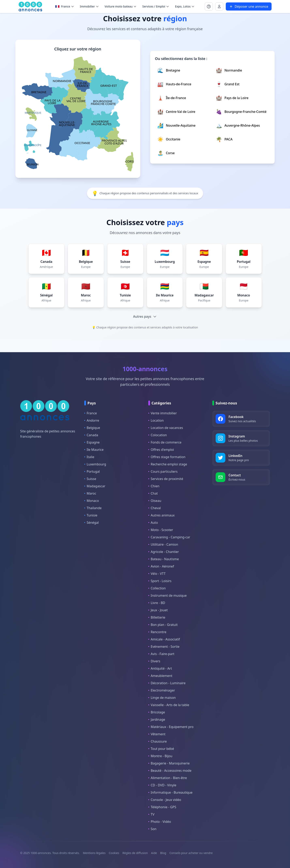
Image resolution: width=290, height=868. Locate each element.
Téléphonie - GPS (162, 807)
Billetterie (157, 617)
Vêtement (157, 734)
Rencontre (157, 632)
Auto (153, 523)
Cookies (114, 853)
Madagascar (95, 486)
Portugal (92, 471)
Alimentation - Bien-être (168, 778)
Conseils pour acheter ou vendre (191, 853)
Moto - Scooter (161, 530)
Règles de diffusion (135, 853)
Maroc (90, 493)
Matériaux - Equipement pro (171, 727)
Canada (91, 435)
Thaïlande (93, 508)
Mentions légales (94, 853)
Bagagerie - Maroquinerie (169, 763)
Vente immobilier (163, 413)
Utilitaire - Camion (163, 544)
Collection (157, 588)
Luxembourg (95, 464)
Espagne (92, 442)
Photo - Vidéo (160, 822)
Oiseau (155, 501)
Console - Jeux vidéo (165, 800)
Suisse (90, 479)
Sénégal (92, 523)
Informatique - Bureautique (170, 792)
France (91, 413)
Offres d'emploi (161, 450)
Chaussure (158, 741)
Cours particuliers (163, 471)
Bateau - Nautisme (164, 559)
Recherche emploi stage (168, 464)
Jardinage (157, 719)
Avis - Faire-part (161, 654)
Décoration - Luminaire (167, 683)
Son (152, 829)
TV (151, 814)
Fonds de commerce (165, 442)
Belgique (92, 428)
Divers (154, 661)
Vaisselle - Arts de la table (169, 705)
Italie (89, 457)
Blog (163, 853)
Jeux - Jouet (158, 610)
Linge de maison (162, 698)
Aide (154, 853)
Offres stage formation (167, 457)
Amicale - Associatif (164, 639)
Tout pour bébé (161, 749)
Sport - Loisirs (160, 581)
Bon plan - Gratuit (163, 625)
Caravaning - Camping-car (169, 537)
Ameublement (160, 676)
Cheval (155, 508)
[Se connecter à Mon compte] (209, 6)
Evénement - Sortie (164, 647)
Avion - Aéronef (161, 566)
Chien (154, 486)
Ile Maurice (94, 450)
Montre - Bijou (160, 756)
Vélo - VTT (157, 574)
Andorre (92, 420)
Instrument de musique (167, 595)
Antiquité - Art (160, 668)
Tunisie (91, 515)
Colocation (158, 435)
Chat (153, 493)
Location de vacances (166, 428)
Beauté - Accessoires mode (170, 771)
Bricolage (157, 712)
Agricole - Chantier (164, 552)
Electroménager (162, 690)
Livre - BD (157, 603)
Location (156, 420)
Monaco (92, 501)
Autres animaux (162, 515)
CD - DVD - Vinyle (162, 785)
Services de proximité (166, 479)
